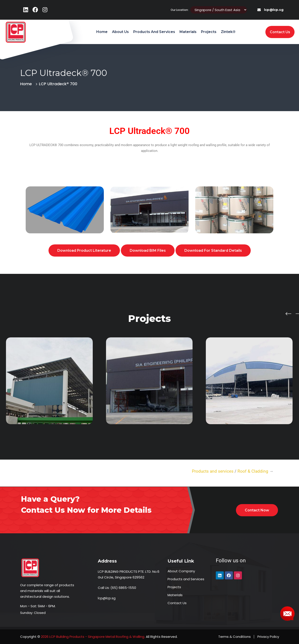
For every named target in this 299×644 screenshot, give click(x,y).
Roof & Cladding (253, 471)
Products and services (213, 471)
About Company (181, 571)
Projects (209, 32)
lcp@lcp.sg (274, 10)
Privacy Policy (268, 637)
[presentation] (288, 313)
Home (102, 32)
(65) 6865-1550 (123, 588)
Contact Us (177, 603)
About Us (120, 32)
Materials (188, 32)
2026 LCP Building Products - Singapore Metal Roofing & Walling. (93, 637)
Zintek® (228, 32)
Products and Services (154, 32)
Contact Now (257, 510)
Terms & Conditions (234, 637)
